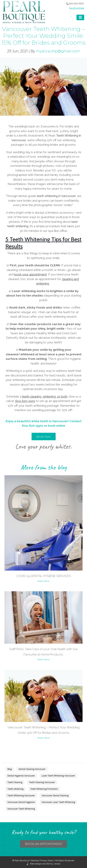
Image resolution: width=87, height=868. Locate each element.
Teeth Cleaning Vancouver (42, 782)
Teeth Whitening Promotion (44, 789)
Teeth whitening (16, 789)
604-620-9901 (75, 3)
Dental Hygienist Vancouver (21, 776)
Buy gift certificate (77, 8)
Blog (10, 769)
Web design (36, 864)
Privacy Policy (47, 860)
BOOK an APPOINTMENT (43, 844)
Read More (43, 581)
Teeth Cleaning (15, 782)
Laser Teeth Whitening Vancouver (58, 776)
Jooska (57, 864)
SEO (48, 864)
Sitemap (35, 860)
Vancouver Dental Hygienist (21, 802)
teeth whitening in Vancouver (56, 196)
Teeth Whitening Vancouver (21, 796)
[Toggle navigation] (80, 17)
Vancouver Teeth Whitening (21, 809)
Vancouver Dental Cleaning (55, 796)
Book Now (44, 437)
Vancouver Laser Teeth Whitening (58, 802)
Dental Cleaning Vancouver (32, 769)
